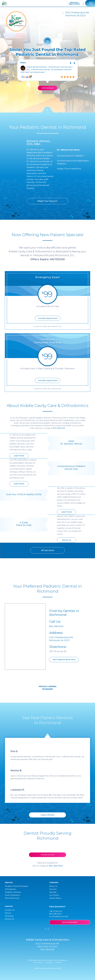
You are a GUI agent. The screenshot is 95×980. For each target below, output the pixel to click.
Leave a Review (47, 815)
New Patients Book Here (64, 660)
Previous (69, 61)
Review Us (9, 919)
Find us (8, 913)
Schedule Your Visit (48, 855)
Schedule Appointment (48, 318)
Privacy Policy (37, 962)
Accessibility (49, 962)
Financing (9, 916)
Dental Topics (55, 898)
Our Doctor (54, 895)
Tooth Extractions (12, 895)
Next (76, 61)
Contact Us (10, 910)
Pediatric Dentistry (13, 892)
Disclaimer (59, 962)
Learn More (19, 456)
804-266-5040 (59, 428)
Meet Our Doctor (48, 88)
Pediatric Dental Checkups (16, 886)
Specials (53, 892)
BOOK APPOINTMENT (70, 922)
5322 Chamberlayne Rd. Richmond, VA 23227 (77, 14)
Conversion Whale (54, 968)
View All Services (12, 898)
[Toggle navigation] (90, 3)
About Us (67, 540)
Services (53, 889)
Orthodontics (11, 889)
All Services (48, 550)
